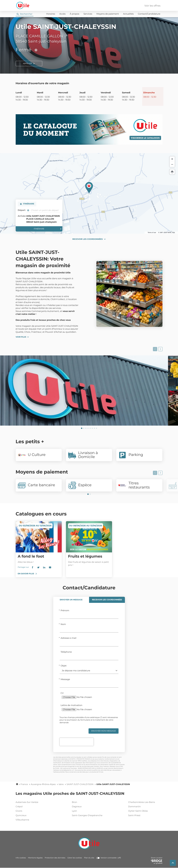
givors (32, 811)
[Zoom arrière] (172, 164)
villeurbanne (32, 820)
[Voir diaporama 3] (86, 428)
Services (88, 14)
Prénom (65, 611)
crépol (32, 807)
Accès (62, 14)
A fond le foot (31, 557)
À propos (75, 14)
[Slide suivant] (160, 349)
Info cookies (21, 858)
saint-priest (145, 816)
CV (62, 693)
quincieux (32, 816)
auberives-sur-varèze (32, 802)
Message (65, 679)
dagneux (88, 807)
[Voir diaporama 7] (94, 428)
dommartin (145, 807)
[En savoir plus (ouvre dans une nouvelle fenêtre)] (89, 129)
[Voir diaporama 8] (96, 428)
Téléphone (66, 652)
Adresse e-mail (69, 638)
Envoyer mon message (104, 731)
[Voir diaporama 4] (88, 428)
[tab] (71, 600)
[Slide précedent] (155, 349)
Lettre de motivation (72, 705)
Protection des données (55, 858)
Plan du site (89, 858)
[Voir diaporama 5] (90, 428)
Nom (63, 624)
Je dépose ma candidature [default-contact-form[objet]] (76, 671)
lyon (88, 811)
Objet (64, 666)
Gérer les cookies (75, 858)
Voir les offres (152, 6)
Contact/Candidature (149, 14)
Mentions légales (35, 858)
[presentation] (77, 742)
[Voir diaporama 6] (92, 428)
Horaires (51, 14)
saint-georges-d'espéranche (88, 816)
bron (88, 802)
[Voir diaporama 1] (82, 428)
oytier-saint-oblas (145, 811)
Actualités (128, 14)
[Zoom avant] (172, 159)
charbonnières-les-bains (145, 802)
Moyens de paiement (108, 14)
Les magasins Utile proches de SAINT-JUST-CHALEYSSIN (70, 794)
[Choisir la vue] (172, 172)
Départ (22, 210)
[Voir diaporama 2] (84, 428)
